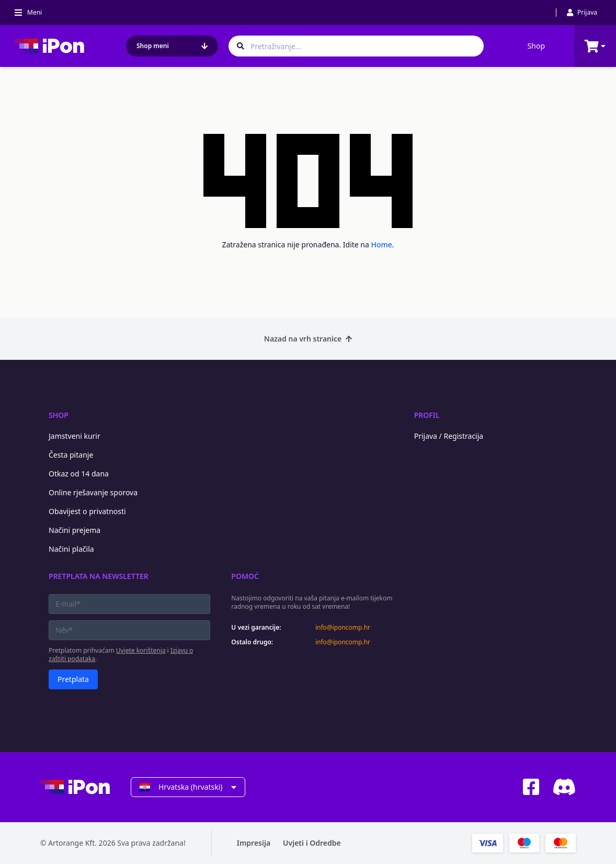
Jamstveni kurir (75, 436)
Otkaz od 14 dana (79, 474)
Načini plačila (71, 549)
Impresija (254, 843)
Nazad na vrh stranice (308, 339)
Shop (536, 46)
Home (382, 245)
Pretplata (73, 679)
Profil (427, 415)
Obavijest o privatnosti (87, 511)
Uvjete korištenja (141, 650)
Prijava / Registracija (449, 436)
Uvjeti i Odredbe (312, 843)
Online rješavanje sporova (93, 492)
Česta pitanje (71, 455)
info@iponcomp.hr (343, 628)
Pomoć (245, 576)
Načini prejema (75, 530)
